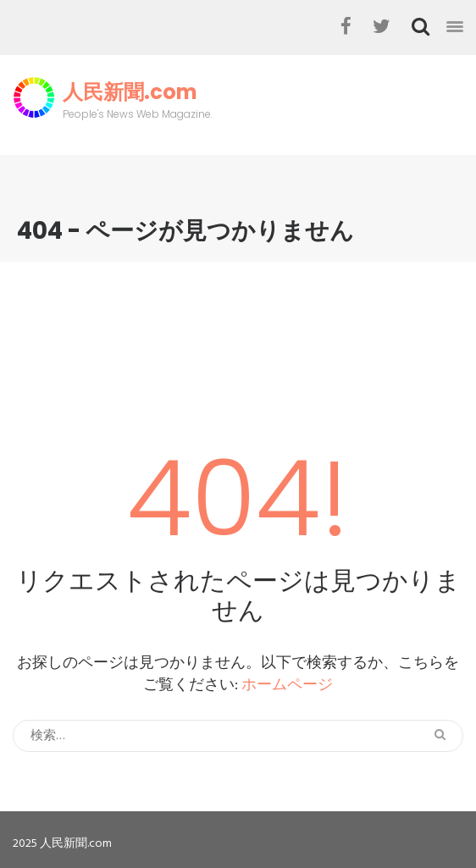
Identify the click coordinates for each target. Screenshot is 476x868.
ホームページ (287, 686)
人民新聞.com (130, 92)
